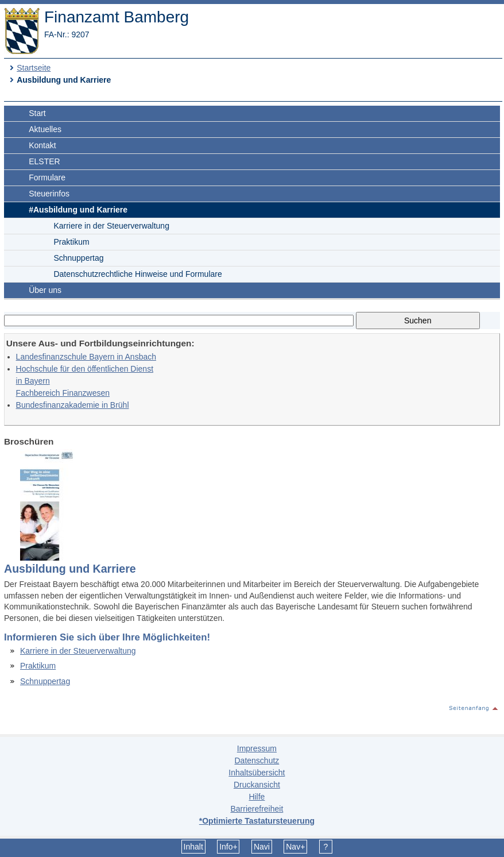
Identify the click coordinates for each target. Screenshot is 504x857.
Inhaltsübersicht (257, 773)
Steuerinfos (49, 194)
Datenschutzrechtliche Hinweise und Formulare (137, 274)
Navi (262, 847)
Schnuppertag (78, 258)
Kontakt (42, 145)
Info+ (228, 847)
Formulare (47, 177)
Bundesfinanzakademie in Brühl (73, 405)
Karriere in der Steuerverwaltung (111, 226)
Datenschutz (257, 761)
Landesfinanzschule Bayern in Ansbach (86, 357)
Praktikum (71, 242)
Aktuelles (45, 129)
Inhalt (193, 847)
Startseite (34, 68)
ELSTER (44, 161)
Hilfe (257, 797)
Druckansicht (257, 785)
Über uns (45, 290)
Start (37, 113)
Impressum (257, 748)
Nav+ (295, 847)
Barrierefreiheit (257, 809)
